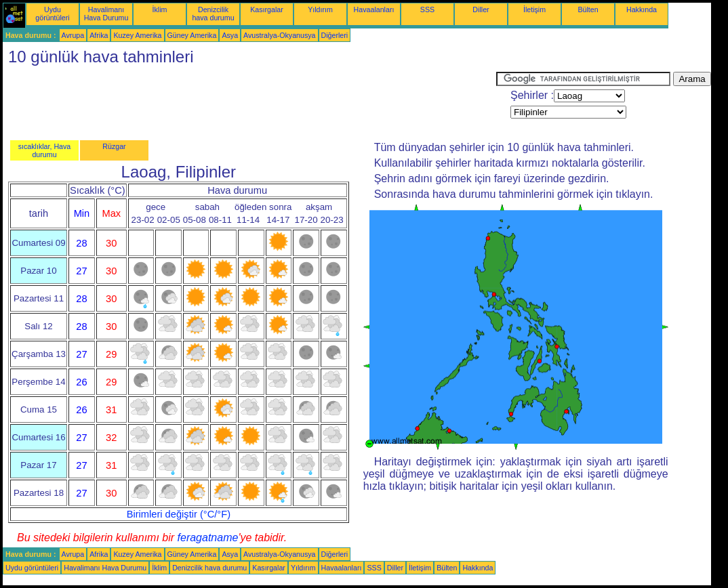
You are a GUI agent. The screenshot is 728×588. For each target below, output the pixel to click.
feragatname (208, 538)
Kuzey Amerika (137, 35)
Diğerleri (335, 35)
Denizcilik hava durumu (213, 14)
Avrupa (73, 35)
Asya (230, 35)
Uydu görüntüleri (52, 14)
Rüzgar (114, 146)
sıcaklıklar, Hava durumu (45, 150)
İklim (160, 9)
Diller (481, 9)
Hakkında (642, 9)
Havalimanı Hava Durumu (106, 14)
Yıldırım (320, 9)
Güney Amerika (192, 35)
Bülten (588, 9)
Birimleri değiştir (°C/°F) (179, 514)
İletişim (534, 9)
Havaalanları (374, 9)
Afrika (99, 35)
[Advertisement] (249, 102)
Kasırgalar (267, 9)
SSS (427, 9)
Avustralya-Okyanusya (279, 35)
